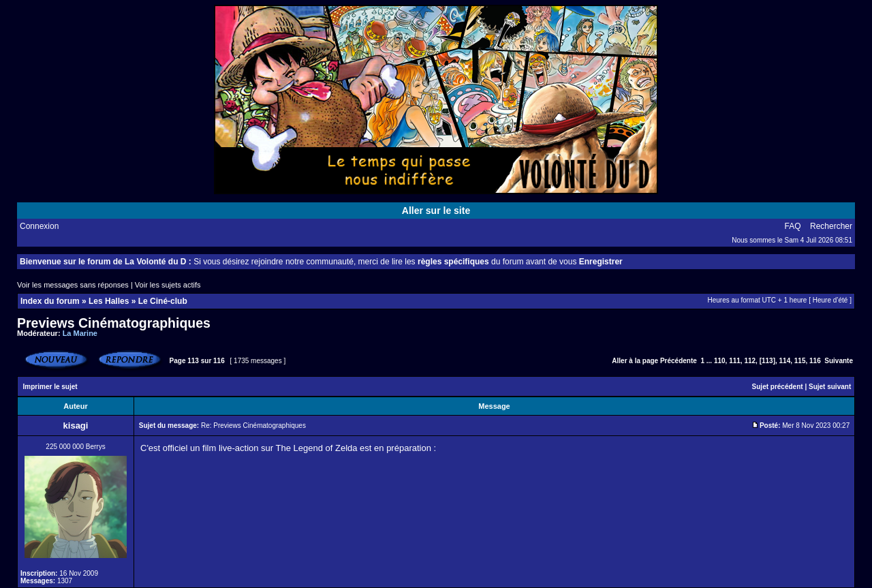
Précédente (679, 361)
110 (720, 361)
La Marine (80, 333)
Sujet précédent (778, 387)
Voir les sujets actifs (168, 285)
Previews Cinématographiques (114, 323)
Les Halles (109, 301)
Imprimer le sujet (50, 387)
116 (815, 361)
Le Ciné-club (163, 301)
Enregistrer (601, 262)
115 (800, 361)
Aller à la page (635, 361)
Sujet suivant (830, 387)
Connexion (39, 226)
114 (785, 361)
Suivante (839, 361)
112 (750, 361)
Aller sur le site (436, 211)
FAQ (793, 226)
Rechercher (831, 226)
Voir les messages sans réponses (73, 285)
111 (735, 361)
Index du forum (50, 301)
